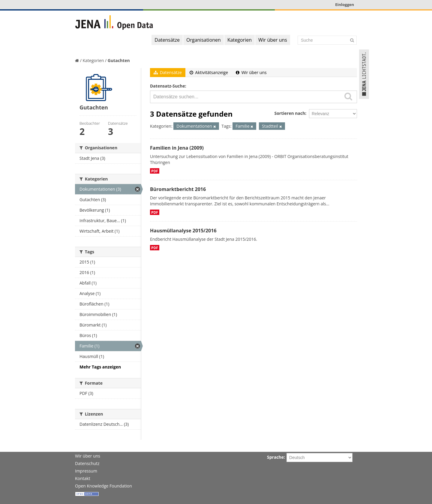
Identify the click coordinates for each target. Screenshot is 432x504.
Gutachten (119, 60)
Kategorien (240, 40)
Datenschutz (87, 463)
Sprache (275, 457)
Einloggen (345, 4)
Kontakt (83, 478)
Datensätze (167, 40)
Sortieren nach (290, 113)
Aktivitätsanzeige (209, 72)
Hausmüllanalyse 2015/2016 (183, 231)
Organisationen (204, 40)
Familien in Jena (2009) (177, 148)
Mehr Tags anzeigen (100, 367)
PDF (155, 171)
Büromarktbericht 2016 (178, 189)
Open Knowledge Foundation (103, 486)
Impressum (86, 471)
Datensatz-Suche (168, 86)
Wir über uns (273, 40)
